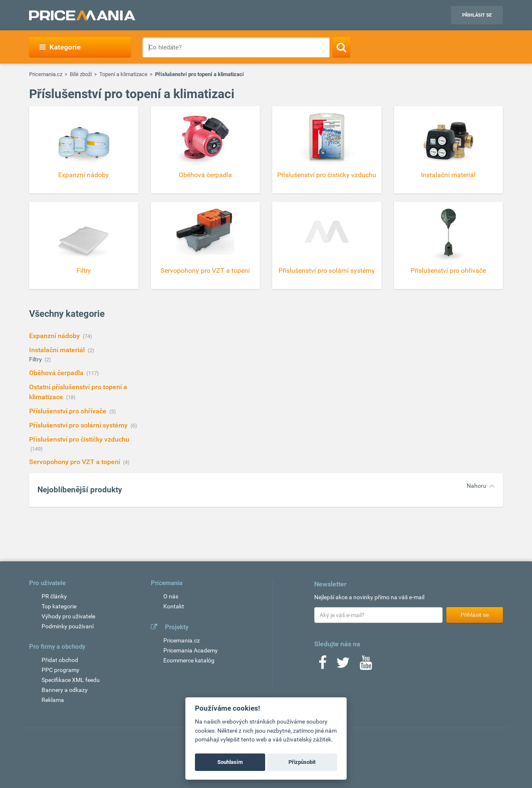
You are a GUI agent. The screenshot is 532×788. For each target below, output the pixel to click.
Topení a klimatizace (123, 74)
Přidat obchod (60, 660)
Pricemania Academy (191, 650)
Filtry (36, 359)
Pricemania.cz (46, 74)
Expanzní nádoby (55, 336)
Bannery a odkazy (65, 690)
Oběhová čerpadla (57, 373)
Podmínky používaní (68, 626)
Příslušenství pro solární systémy (79, 425)
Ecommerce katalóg (189, 660)
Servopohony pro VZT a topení (75, 462)
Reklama (53, 700)
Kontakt (174, 606)
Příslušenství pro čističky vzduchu (79, 439)
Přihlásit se (477, 15)
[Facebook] (323, 665)
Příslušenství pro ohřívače (69, 411)
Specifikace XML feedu (71, 680)
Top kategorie (59, 606)
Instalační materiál (58, 350)
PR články (54, 596)
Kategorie (60, 47)
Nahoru (477, 486)
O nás (171, 596)
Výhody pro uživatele (68, 616)
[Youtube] (366, 665)
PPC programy (60, 670)
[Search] (341, 47)
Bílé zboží (81, 74)
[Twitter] (343, 665)
